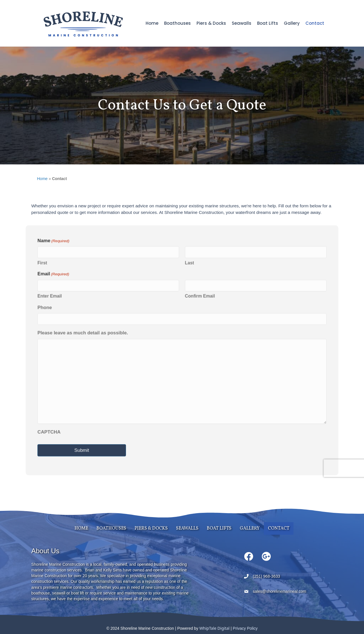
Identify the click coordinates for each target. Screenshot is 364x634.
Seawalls (242, 23)
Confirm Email (199, 297)
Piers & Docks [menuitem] (151, 528)
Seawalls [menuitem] (187, 528)
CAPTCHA (52, 430)
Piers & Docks (211, 23)
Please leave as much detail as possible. (85, 333)
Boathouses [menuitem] (111, 528)
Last (189, 264)
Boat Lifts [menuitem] (219, 528)
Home (152, 23)
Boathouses (177, 23)
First (45, 264)
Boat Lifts (268, 23)
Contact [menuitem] (279, 528)
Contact (315, 23)
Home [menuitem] (81, 528)
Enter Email (53, 297)
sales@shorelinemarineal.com (280, 591)
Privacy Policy (245, 628)
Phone (48, 308)
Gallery (292, 23)
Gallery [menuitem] (250, 528)
